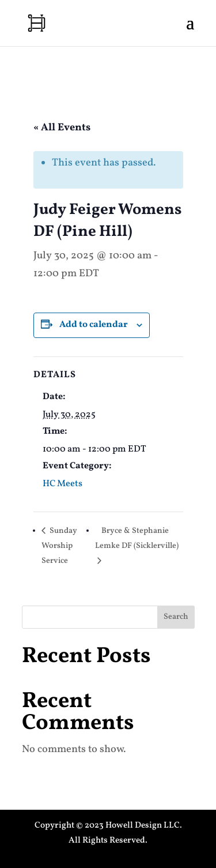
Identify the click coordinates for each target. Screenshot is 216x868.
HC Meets (62, 484)
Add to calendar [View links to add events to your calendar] (94, 325)
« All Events (62, 128)
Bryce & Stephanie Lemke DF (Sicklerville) (137, 538)
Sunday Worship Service (59, 546)
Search (176, 617)
